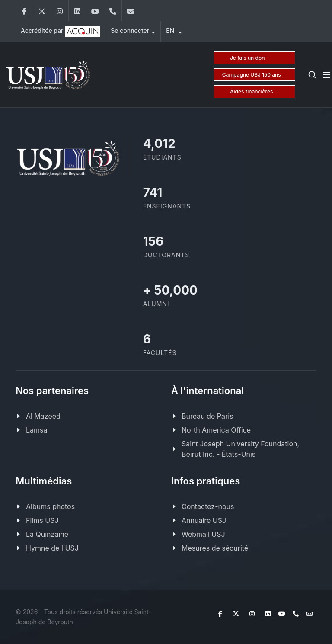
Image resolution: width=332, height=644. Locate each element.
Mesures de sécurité (215, 548)
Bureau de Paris (207, 416)
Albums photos (50, 506)
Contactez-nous (208, 506)
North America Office (216, 430)
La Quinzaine (47, 534)
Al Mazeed (43, 416)
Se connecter (133, 32)
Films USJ (42, 520)
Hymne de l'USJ (52, 548)
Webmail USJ (203, 534)
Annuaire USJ (204, 520)
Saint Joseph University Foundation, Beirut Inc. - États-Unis (240, 449)
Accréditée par (60, 31)
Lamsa (37, 430)
